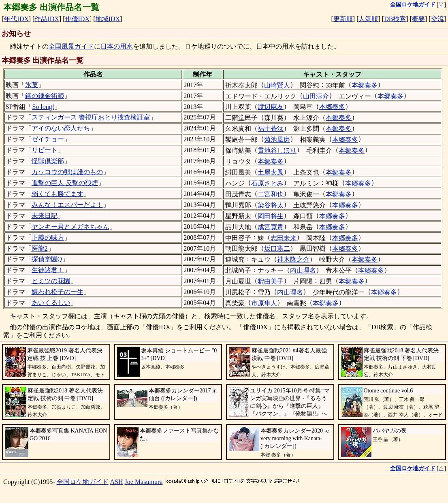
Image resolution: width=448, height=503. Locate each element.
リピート (45, 150)
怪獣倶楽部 (48, 161)
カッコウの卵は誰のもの (67, 172)
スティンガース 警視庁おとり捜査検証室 (91, 117)
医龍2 (40, 248)
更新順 (343, 19)
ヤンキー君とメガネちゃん (70, 227)
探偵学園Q (47, 259)
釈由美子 (271, 281)
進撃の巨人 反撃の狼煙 (65, 183)
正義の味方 (48, 238)
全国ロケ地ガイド (83, 482)
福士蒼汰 (271, 129)
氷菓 (32, 85)
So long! (43, 107)
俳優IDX (77, 19)
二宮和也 (271, 194)
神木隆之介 (293, 259)
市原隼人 (264, 303)
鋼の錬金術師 (45, 96)
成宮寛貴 (271, 227)
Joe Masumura (144, 482)
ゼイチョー (48, 139)
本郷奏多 (365, 85)
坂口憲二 (277, 248)
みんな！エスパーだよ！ (67, 205)
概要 (418, 19)
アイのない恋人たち (61, 128)
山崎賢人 (277, 85)
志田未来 (284, 238)
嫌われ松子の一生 (58, 292)
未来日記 (45, 216)
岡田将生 (271, 216)
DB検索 (395, 19)
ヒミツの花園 (51, 281)
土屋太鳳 (271, 172)
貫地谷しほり (277, 150)
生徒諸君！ (48, 270)
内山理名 (303, 270)
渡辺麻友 (271, 107)
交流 (437, 19)
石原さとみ (267, 183)
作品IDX (47, 19)
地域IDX (108, 19)
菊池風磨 (277, 140)
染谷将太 (271, 205)
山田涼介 (316, 96)
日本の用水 (117, 46)
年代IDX (16, 19)
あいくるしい (51, 303)
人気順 (368, 19)
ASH (117, 482)
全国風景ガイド (71, 46)
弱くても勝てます (58, 194)
